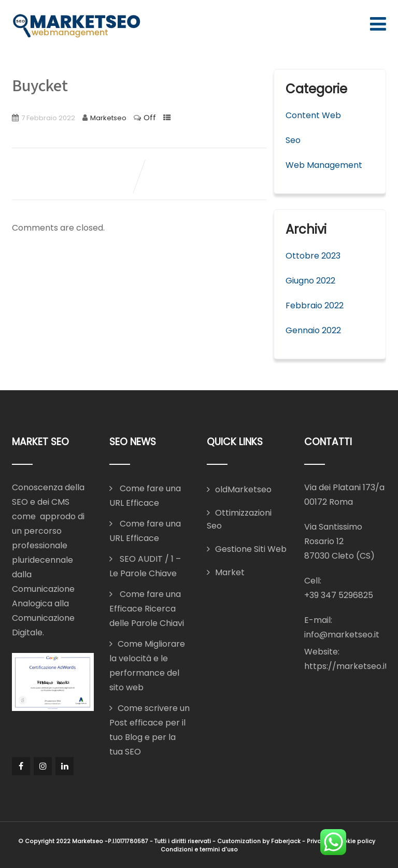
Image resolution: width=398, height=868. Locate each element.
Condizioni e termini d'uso (199, 850)
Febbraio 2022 (315, 305)
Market (230, 572)
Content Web (313, 115)
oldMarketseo (243, 489)
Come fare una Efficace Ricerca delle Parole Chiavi (147, 609)
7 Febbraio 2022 (48, 118)
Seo (293, 140)
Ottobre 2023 (313, 256)
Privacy (317, 841)
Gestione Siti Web (251, 549)
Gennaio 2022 (313, 330)
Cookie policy (355, 841)
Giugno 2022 (310, 281)
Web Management (324, 165)
